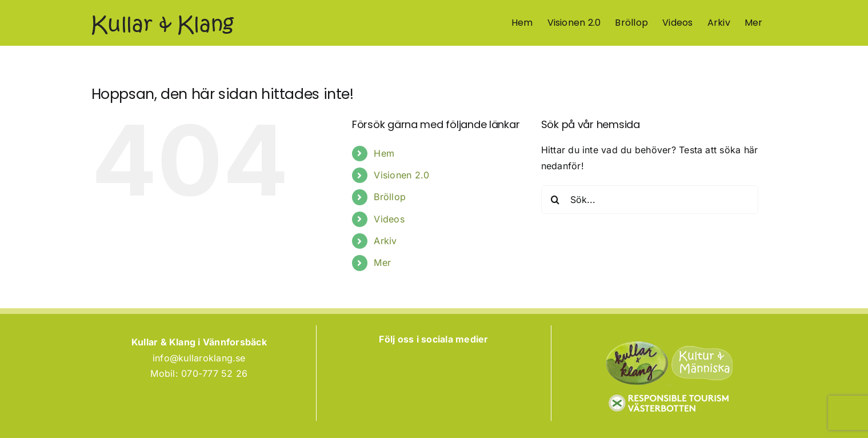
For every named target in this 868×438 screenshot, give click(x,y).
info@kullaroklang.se (199, 358)
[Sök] (555, 200)
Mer (382, 262)
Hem (384, 153)
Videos (389, 219)
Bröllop (390, 197)
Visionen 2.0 (401, 175)
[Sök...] (650, 200)
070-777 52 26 (214, 373)
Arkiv (385, 241)
